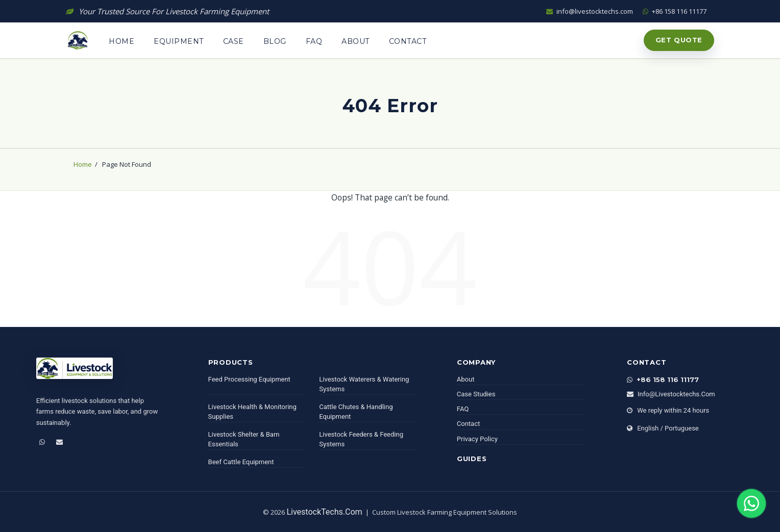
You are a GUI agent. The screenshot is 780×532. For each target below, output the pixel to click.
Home (121, 41)
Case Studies (476, 394)
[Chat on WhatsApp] (751, 503)
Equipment (179, 41)
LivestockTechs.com (324, 512)
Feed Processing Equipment (249, 379)
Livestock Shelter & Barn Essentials (244, 439)
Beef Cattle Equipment (241, 462)
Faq (314, 41)
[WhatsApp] (42, 442)
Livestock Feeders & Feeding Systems (361, 439)
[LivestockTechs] (75, 372)
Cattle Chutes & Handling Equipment (356, 412)
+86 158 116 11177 (675, 11)
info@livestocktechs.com (590, 11)
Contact (408, 41)
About (356, 41)
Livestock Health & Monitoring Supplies (252, 412)
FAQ (463, 409)
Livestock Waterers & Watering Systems (364, 384)
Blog (275, 41)
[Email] (59, 442)
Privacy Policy (477, 439)
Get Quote (679, 40)
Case (234, 41)
